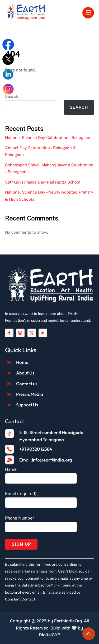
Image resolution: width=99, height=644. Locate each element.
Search (79, 107)
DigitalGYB (50, 635)
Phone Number (20, 518)
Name (11, 469)
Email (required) (22, 494)
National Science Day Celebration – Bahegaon (48, 138)
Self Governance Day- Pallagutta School (43, 182)
